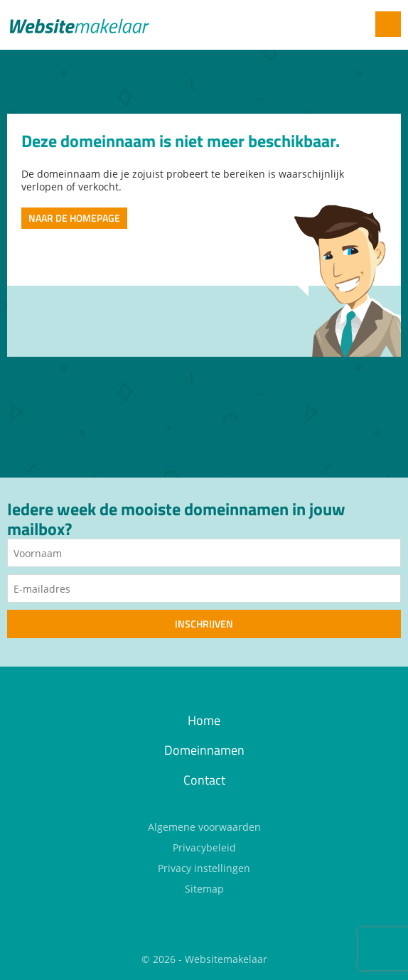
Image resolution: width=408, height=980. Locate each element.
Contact (204, 780)
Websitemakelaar (226, 959)
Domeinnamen (204, 750)
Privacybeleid (204, 847)
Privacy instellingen (204, 868)
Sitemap (204, 889)
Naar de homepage (74, 218)
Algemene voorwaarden (204, 827)
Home (204, 720)
